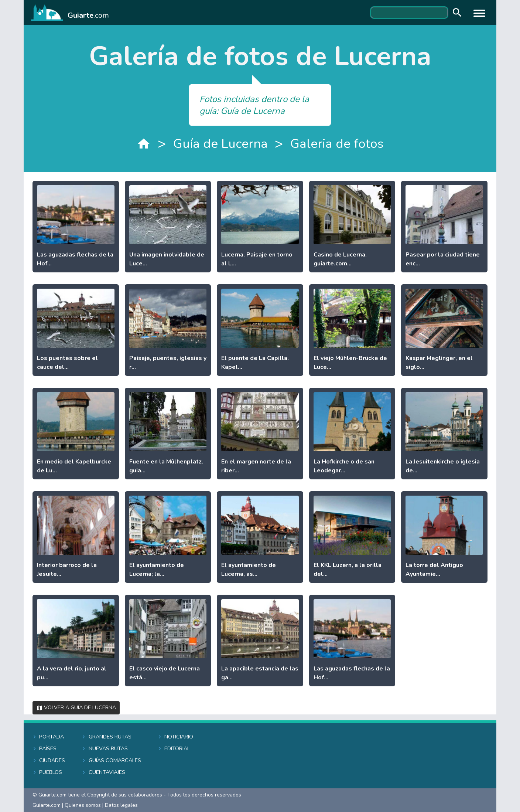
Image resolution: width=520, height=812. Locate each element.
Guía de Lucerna (220, 144)
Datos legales (121, 805)
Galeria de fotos (337, 144)
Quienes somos (83, 805)
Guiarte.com (47, 805)
